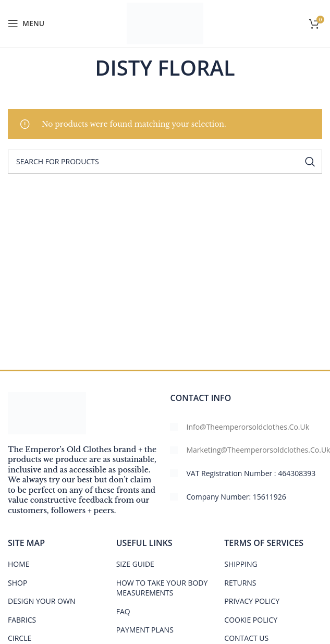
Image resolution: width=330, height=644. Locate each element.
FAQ (123, 611)
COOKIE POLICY (251, 620)
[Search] (165, 162)
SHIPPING (241, 564)
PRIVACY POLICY (252, 601)
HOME (19, 564)
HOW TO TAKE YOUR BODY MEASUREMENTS (162, 588)
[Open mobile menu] (26, 23)
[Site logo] (165, 23)
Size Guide (135, 564)
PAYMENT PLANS (145, 630)
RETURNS (240, 583)
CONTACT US (246, 638)
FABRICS (22, 620)
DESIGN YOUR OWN (41, 601)
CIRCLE (20, 638)
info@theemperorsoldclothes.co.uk (248, 427)
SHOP (17, 583)
